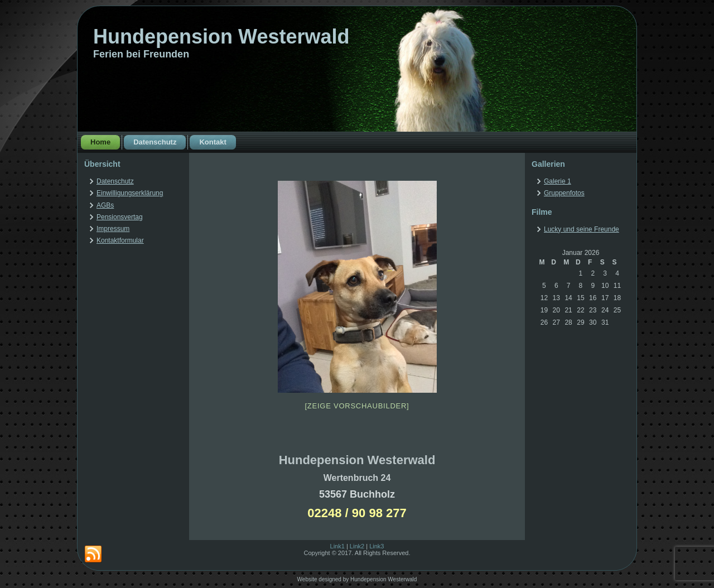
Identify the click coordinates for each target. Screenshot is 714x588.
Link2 (357, 546)
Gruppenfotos (564, 193)
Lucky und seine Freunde (582, 229)
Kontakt (213, 142)
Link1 (337, 546)
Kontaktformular (120, 240)
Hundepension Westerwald (221, 37)
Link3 (377, 546)
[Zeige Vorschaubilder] (357, 406)
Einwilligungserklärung (130, 193)
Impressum (113, 229)
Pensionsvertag (120, 217)
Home (100, 142)
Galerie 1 (558, 181)
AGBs (105, 205)
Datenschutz (155, 142)
